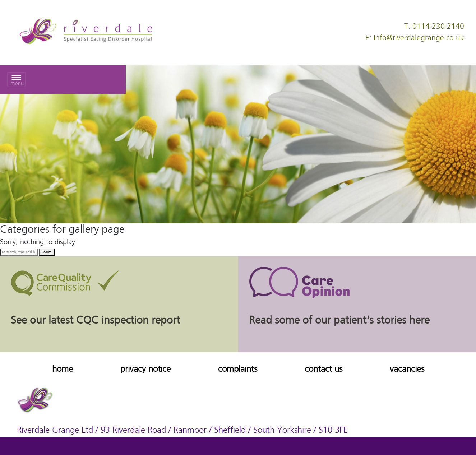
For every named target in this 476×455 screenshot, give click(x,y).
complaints (238, 369)
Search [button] (47, 252)
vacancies (407, 369)
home (63, 369)
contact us (324, 369)
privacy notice (145, 369)
